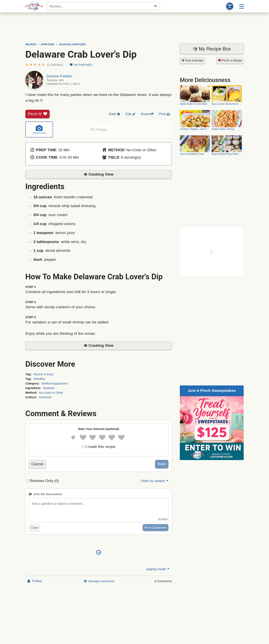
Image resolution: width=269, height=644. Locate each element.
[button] (44, 65)
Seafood (49, 388)
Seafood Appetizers (55, 383)
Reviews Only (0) (44, 481)
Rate (162, 464)
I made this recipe (100, 447)
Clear (35, 528)
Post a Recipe (192, 60)
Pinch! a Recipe (230, 60)
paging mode (158, 569)
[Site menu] (242, 6)
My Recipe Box (212, 49)
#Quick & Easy (43, 374)
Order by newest (155, 481)
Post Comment (156, 528)
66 (81, 65)
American (45, 397)
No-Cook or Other (51, 393)
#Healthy (39, 379)
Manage (99, 581)
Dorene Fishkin (59, 76)
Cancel (37, 464)
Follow (35, 581)
